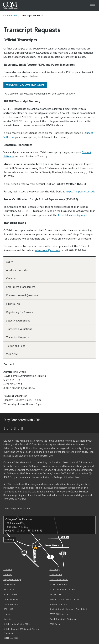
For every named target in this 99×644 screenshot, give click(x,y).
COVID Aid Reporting (59, 614)
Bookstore (8, 619)
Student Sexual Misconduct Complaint (68, 609)
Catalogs (11, 278)
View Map (10, 540)
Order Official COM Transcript (25, 85)
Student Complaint (58, 604)
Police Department (58, 584)
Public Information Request (62, 589)
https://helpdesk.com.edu (80, 191)
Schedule (8, 570)
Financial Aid (13, 304)
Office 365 (8, 609)
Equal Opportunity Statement (63, 619)
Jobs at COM (55, 594)
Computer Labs (11, 599)
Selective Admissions (18, 320)
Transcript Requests (18, 337)
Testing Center (10, 594)
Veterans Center (11, 604)
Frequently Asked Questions (22, 295)
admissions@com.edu (47, 250)
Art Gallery (55, 570)
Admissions (12, 15)
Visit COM (12, 354)
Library (7, 614)
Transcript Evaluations (19, 329)
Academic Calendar (17, 270)
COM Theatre (56, 574)
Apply (9, 262)
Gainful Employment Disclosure (65, 599)
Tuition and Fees (16, 346)
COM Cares (55, 624)
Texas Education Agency (71, 215)
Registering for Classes (19, 312)
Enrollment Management (21, 287)
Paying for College (12, 579)
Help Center (9, 589)
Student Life (9, 584)
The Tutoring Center (59, 579)
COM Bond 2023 (11, 638)
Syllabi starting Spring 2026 (17, 624)
